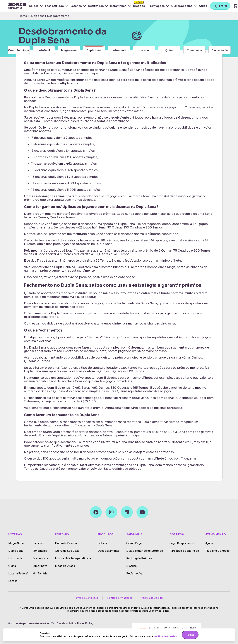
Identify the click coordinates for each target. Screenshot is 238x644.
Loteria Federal (18, 574)
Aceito (190, 635)
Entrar (220, 6)
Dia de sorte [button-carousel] (220, 50)
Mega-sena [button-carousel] (69, 50)
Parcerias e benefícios (184, 551)
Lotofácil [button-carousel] (44, 50)
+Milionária (40, 574)
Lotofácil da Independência (73, 558)
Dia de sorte (41, 558)
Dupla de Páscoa (66, 543)
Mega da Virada (65, 566)
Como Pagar (135, 543)
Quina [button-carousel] (169, 50)
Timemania (40, 551)
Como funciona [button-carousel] (19, 50)
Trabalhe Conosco (218, 551)
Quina (12, 566)
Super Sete (40, 566)
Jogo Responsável (182, 543)
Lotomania (15, 558)
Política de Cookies (153, 598)
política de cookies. (165, 636)
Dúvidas (131, 566)
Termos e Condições (86, 598)
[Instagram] (111, 512)
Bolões (102, 543)
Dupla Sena (16, 551)
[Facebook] (96, 512)
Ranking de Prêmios (139, 558)
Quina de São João (67, 551)
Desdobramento (109, 551)
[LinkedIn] (127, 512)
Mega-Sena (16, 543)
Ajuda (203, 6)
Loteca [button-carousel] (144, 50)
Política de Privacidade (120, 598)
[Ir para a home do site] (17, 6)
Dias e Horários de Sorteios (145, 551)
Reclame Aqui (135, 574)
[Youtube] (142, 512)
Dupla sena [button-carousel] (94, 49)
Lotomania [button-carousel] (119, 50)
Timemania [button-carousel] (194, 50)
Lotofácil (38, 543)
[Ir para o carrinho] (236, 6)
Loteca (13, 581)
